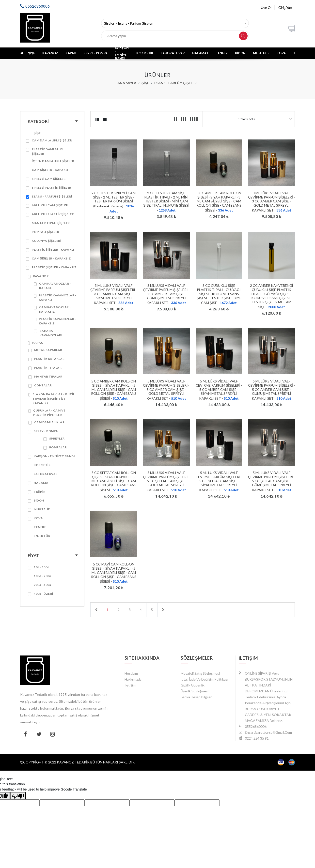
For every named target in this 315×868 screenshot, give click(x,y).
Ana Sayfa (127, 83)
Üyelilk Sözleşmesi (195, 691)
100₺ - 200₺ (42, 576)
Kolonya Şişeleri (47, 241)
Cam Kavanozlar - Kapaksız (55, 309)
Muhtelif (261, 53)
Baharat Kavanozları (51, 333)
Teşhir (222, 53)
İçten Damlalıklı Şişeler (53, 161)
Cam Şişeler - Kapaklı (50, 170)
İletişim (130, 685)
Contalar (43, 385)
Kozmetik (145, 53)
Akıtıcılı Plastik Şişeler (53, 214)
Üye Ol (266, 8)
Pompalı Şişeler (46, 232)
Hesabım (131, 673)
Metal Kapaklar (48, 350)
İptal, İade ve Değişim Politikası (204, 679)
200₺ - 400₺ (42, 585)
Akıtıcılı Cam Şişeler (50, 205)
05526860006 (38, 6)
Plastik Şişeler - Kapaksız (54, 267)
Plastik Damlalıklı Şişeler (48, 151)
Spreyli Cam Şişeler (49, 179)
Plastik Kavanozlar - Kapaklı (58, 297)
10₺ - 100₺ (41, 567)
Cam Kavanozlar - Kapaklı (55, 286)
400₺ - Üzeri (43, 594)
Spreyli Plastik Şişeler (52, 188)
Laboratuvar (173, 53)
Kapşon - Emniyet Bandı (122, 53)
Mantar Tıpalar (48, 376)
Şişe (31, 53)
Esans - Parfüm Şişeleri (176, 83)
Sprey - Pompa (95, 53)
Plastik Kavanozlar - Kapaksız (58, 321)
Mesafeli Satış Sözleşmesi (200, 673)
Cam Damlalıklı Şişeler (52, 140)
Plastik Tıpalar (48, 368)
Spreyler (57, 438)
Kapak (71, 53)
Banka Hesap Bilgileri (197, 697)
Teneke (40, 527)
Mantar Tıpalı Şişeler (51, 223)
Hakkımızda (133, 679)
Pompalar (58, 447)
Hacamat (200, 53)
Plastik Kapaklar (49, 359)
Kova (281, 53)
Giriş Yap (285, 8)
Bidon (240, 53)
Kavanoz (50, 53)
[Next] (163, 610)
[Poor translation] (18, 796)
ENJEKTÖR (42, 536)
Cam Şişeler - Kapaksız (51, 258)
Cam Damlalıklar (49, 422)
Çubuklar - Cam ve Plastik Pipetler (49, 413)
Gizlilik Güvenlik (193, 685)
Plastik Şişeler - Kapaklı (53, 250)
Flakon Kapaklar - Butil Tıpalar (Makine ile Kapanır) (54, 399)
